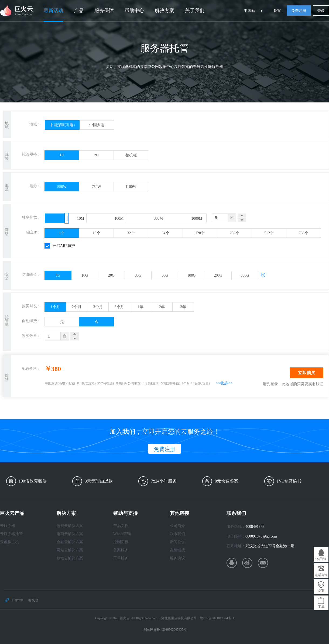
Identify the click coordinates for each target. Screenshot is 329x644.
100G (191, 275)
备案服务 (121, 550)
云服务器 (8, 526)
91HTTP (17, 600)
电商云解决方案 (70, 534)
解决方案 (164, 11)
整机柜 (131, 155)
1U (62, 155)
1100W (131, 187)
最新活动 (53, 11)
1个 (62, 233)
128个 (200, 233)
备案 (277, 11)
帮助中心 (134, 11)
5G (58, 275)
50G (165, 275)
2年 (162, 307)
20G (111, 275)
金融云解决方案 (70, 542)
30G (138, 275)
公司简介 (177, 526)
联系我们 (177, 534)
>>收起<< (224, 383)
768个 (304, 233)
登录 (321, 11)
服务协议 (177, 558)
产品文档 (121, 526)
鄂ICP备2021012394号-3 (217, 618)
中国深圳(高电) (62, 125)
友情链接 (177, 550)
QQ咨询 (321, 559)
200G (218, 275)
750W (96, 187)
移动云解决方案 (70, 558)
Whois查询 (122, 534)
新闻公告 (177, 542)
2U (96, 155)
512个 (269, 233)
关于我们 (195, 11)
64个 (166, 233)
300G (245, 275)
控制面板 (121, 542)
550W (62, 187)
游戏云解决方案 (70, 526)
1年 (141, 307)
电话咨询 (321, 575)
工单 (321, 607)
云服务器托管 (11, 534)
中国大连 (97, 125)
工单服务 (121, 558)
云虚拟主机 (9, 542)
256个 (234, 233)
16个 (97, 233)
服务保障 (104, 11)
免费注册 (299, 11)
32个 (131, 233)
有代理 (33, 600)
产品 (79, 11)
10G (85, 275)
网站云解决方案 (70, 550)
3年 (183, 307)
